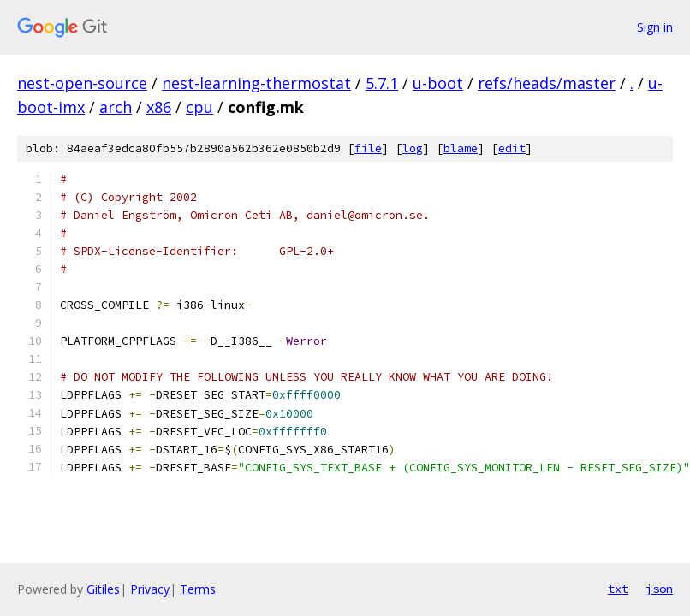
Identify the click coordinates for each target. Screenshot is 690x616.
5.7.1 (382, 83)
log (413, 148)
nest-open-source (82, 83)
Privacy (150, 589)
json (659, 589)
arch (116, 107)
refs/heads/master (547, 83)
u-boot (438, 83)
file (368, 148)
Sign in (655, 27)
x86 (159, 107)
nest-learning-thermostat (256, 83)
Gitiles (103, 589)
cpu (199, 107)
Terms (198, 589)
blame (461, 148)
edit (512, 148)
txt (618, 589)
